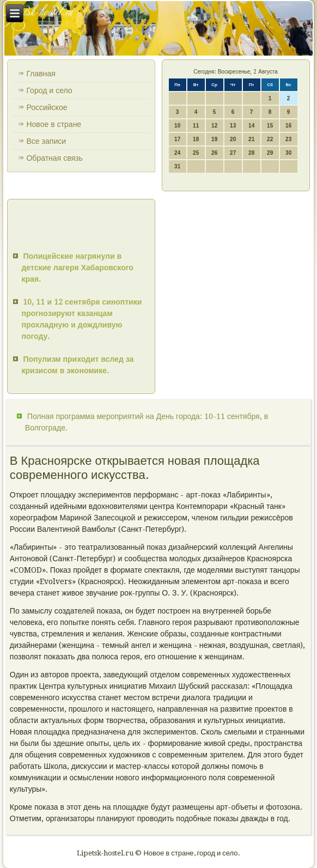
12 (214, 126)
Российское (47, 107)
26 (214, 153)
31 (177, 166)
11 (196, 126)
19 (214, 139)
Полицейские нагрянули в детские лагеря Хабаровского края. (77, 268)
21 (251, 139)
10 (177, 126)
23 (288, 139)
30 (288, 153)
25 (196, 153)
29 (270, 153)
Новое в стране (54, 124)
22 (270, 139)
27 (233, 153)
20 (233, 139)
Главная (41, 74)
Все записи (46, 141)
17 (177, 139)
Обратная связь (54, 158)
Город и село (49, 90)
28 (251, 153)
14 (251, 126)
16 (288, 126)
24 (177, 153)
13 (233, 126)
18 (196, 139)
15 (270, 126)
